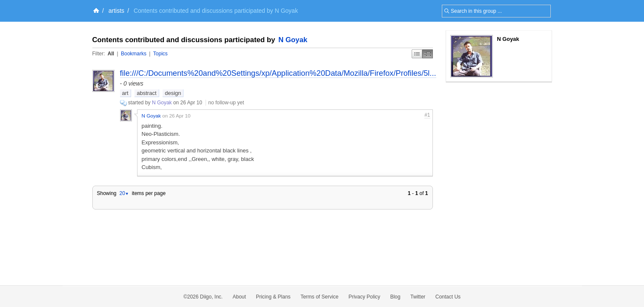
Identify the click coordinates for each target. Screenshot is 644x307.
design (173, 93)
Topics (160, 54)
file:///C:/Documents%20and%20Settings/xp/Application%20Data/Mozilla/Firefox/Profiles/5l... (278, 73)
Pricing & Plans (273, 297)
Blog (395, 297)
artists (116, 11)
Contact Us (448, 297)
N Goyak (293, 40)
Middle (428, 54)
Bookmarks (134, 54)
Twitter (418, 297)
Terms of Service (319, 297)
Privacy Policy (365, 297)
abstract (146, 93)
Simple (417, 54)
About (239, 297)
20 (124, 193)
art (125, 93)
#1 (427, 115)
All (111, 54)
